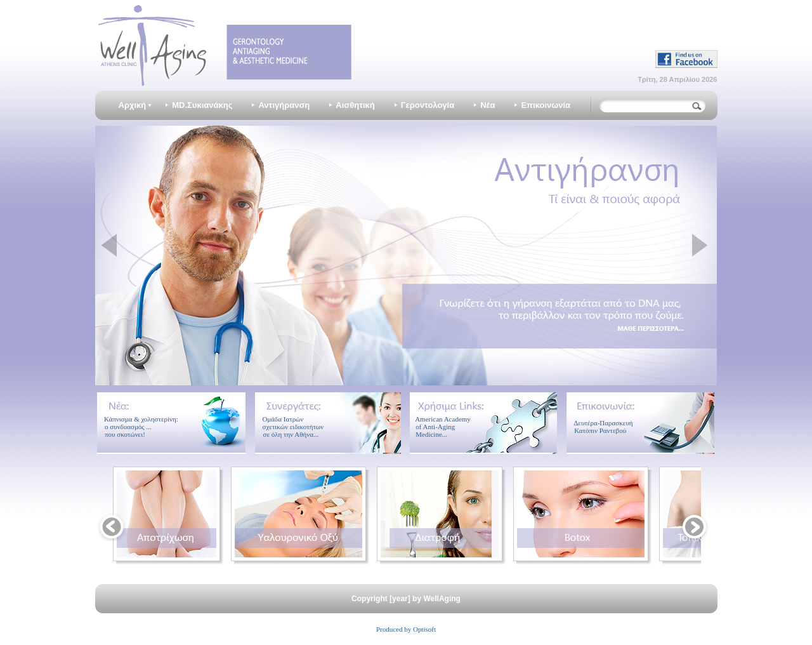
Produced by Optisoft (406, 629)
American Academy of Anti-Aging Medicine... (441, 427)
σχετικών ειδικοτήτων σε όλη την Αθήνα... (290, 430)
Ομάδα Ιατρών (283, 419)
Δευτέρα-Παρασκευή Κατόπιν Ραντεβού (600, 427)
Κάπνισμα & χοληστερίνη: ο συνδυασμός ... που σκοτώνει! (138, 427)
